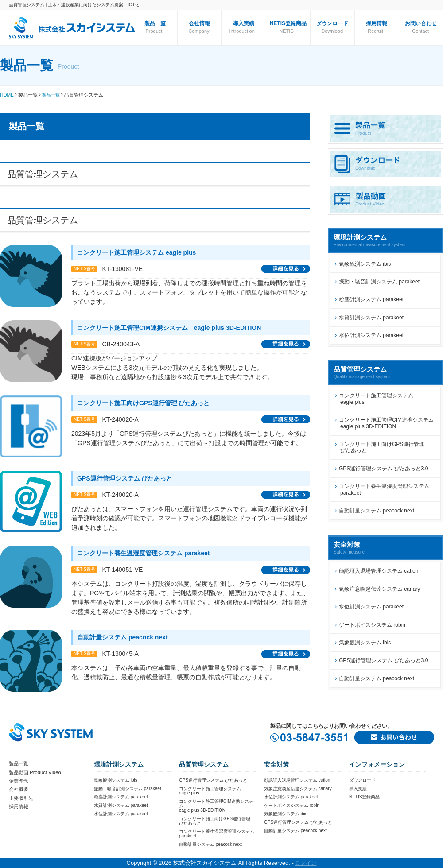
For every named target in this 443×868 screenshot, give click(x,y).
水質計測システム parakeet (371, 318)
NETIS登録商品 (288, 23)
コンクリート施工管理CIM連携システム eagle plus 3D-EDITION (384, 423)
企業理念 (19, 780)
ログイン (306, 863)
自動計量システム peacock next (377, 511)
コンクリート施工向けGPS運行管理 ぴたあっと (380, 447)
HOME (7, 95)
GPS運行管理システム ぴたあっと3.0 (383, 469)
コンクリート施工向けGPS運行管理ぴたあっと (215, 821)
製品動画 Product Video (37, 772)
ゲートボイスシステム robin (372, 625)
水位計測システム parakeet (371, 335)
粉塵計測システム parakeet (371, 299)
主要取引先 (22, 797)
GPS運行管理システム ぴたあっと (213, 780)
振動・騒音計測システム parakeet (379, 282)
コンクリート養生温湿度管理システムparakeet (217, 834)
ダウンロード (332, 23)
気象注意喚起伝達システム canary (379, 589)
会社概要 (19, 789)
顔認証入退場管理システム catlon (379, 571)
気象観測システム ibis (365, 264)
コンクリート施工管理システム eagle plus (374, 399)
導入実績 (244, 23)
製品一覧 (53, 95)
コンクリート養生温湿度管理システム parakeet (382, 489)
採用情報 (377, 23)
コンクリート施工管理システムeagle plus (210, 791)
